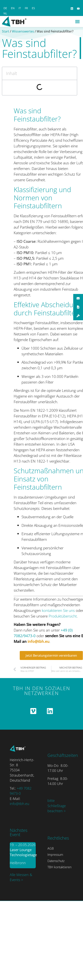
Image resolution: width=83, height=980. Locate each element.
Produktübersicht (63, 616)
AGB (51, 848)
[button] (78, 22)
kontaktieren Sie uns (58, 610)
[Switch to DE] (5, 8)
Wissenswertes (23, 31)
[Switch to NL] (5, 13)
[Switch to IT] (20, 8)
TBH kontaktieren (59, 867)
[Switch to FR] (26, 8)
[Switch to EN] (13, 8)
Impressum (55, 855)
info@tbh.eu (38, 641)
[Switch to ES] (33, 8)
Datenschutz (56, 861)
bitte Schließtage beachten (57, 806)
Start (6, 31)
